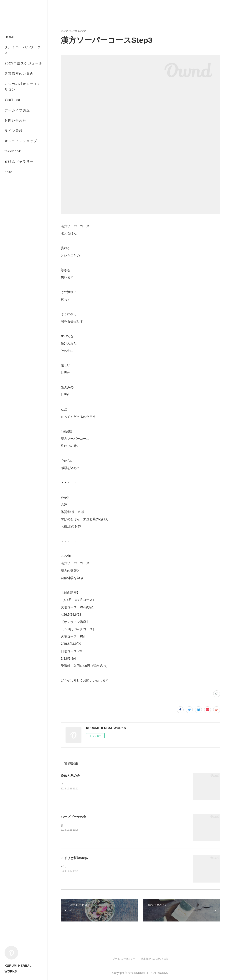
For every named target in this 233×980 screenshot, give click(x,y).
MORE (10, 161)
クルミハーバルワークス (23, 50)
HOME (10, 37)
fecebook (13, 151)
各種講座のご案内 (19, 74)
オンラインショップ (21, 141)
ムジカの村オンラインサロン (23, 87)
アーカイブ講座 (17, 110)
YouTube (12, 100)
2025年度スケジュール (24, 63)
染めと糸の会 (70, 776)
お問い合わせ (15, 120)
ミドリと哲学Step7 (75, 858)
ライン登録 (14, 131)
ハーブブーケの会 (73, 817)
